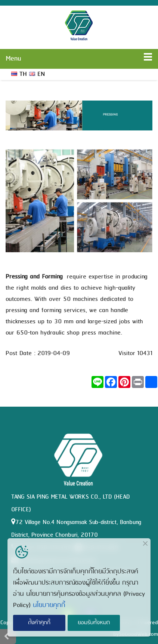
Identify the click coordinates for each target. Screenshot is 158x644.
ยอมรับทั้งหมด (94, 623)
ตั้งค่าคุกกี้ (39, 623)
